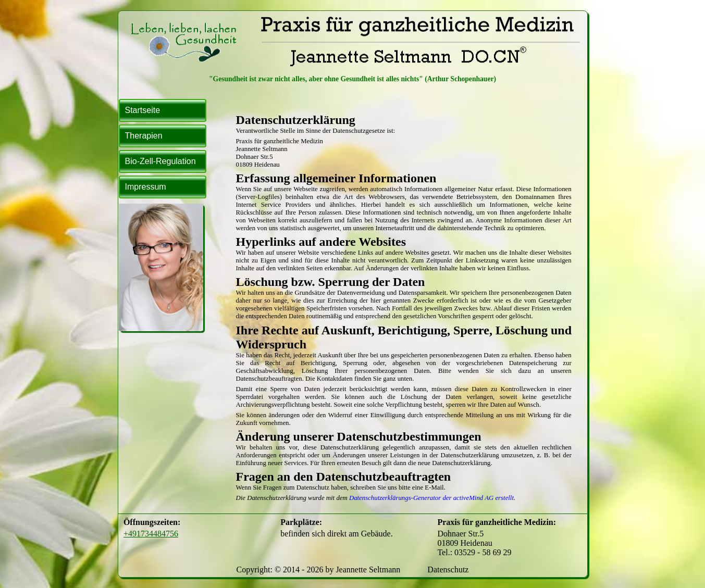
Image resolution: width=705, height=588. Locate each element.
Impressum (146, 187)
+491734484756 (151, 534)
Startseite (143, 110)
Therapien (144, 136)
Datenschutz (448, 570)
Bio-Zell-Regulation (160, 161)
